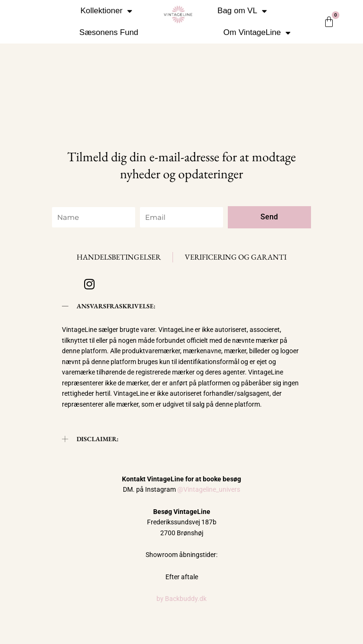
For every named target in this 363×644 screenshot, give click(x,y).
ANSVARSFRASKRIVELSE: (116, 306)
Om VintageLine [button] (257, 33)
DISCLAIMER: (98, 439)
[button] (181, 306)
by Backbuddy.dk (181, 599)
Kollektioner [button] (106, 11)
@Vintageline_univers (209, 489)
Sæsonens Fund (109, 32)
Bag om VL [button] (242, 11)
